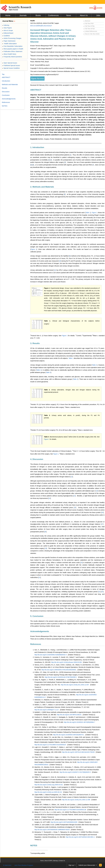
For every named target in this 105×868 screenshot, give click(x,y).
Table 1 (88, 213)
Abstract (87, 21)
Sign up (71, 865)
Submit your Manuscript (87, 865)
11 (55, 270)
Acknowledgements (40, 631)
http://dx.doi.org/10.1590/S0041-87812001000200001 (59, 670)
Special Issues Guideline (11, 68)
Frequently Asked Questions (12, 57)
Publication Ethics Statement (12, 51)
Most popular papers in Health (13, 49)
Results (5, 88)
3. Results (35, 343)
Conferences (53, 15)
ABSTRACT (36, 90)
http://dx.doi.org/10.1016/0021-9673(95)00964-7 (79, 722)
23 (102, 592)
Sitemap (55, 861)
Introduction (6, 81)
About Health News (9, 54)
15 (75, 508)
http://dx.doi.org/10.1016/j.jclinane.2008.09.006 (66, 662)
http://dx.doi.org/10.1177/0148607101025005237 (50, 745)
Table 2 (95, 365)
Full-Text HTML (89, 26)
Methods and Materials (10, 84)
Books (38, 15)
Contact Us (62, 861)
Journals (23, 15)
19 (46, 548)
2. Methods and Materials (42, 187)
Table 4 (75, 379)
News (69, 15)
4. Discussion (37, 459)
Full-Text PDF (89, 24)
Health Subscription (10, 44)
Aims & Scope (8, 30)
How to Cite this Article (91, 34)
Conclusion (6, 95)
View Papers (7, 28)
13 (97, 491)
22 (99, 592)
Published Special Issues (11, 66)
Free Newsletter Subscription (12, 46)
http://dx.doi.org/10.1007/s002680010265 (64, 822)
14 (49, 498)
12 (72, 477)
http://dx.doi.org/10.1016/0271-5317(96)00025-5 (75, 772)
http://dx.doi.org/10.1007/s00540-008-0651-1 (80, 837)
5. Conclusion (37, 616)
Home (8, 15)
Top (3, 74)
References (36, 644)
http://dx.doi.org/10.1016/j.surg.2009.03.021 (49, 785)
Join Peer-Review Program (24, 865)
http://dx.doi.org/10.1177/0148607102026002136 (70, 810)
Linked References (90, 31)
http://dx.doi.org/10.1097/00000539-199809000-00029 (52, 830)
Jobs (98, 15)
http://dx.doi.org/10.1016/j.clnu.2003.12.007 (75, 685)
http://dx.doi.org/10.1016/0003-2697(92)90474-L (69, 735)
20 (82, 563)
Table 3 (48, 372)
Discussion (6, 92)
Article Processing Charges (12, 38)
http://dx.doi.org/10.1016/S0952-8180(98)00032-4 (51, 655)
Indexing (6, 25)
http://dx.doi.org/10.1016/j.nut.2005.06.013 (48, 792)
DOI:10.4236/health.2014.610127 (41, 26)
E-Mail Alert (7, 865)
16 (102, 512)
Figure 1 (95, 213)
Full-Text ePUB (89, 29)
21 (40, 577)
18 (45, 532)
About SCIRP (48, 861)
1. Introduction (37, 147)
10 (60, 261)
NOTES (34, 845)
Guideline (6, 36)
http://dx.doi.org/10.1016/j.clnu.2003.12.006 (76, 800)
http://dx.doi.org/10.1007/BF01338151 (69, 715)
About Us (84, 15)
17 (102, 524)
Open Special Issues (10, 63)
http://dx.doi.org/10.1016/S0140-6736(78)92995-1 (61, 677)
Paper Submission (9, 41)
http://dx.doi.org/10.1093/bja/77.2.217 (47, 710)
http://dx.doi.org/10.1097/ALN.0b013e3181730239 (78, 752)
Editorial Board (8, 33)
